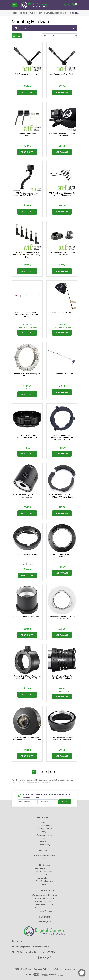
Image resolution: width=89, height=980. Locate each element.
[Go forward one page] (51, 772)
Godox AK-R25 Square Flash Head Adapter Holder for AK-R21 (27, 677)
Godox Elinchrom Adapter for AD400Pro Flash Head (62, 739)
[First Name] (48, 802)
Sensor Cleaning (44, 878)
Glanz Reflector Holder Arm (62, 374)
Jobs (45, 838)
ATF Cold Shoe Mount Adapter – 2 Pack (27, 135)
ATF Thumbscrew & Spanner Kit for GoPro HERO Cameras (62, 194)
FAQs (45, 832)
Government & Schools (45, 868)
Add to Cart (27, 92)
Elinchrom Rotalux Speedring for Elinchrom (27, 375)
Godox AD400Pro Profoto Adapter (27, 616)
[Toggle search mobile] (65, 5)
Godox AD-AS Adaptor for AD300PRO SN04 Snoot (27, 436)
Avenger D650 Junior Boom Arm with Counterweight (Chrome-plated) (27, 314)
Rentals (44, 875)
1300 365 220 (22, 941)
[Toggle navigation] (14, 5)
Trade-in (45, 884)
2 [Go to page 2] (38, 772)
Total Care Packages (45, 881)
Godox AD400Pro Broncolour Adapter (62, 555)
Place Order (27, 575)
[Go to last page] (55, 772)
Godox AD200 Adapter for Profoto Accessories (27, 496)
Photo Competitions (44, 871)
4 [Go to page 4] (46, 772)
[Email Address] (28, 802)
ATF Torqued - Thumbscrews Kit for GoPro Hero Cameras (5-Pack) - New (27, 255)
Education (45, 859)
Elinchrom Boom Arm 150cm (62, 312)
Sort (37, 36)
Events (44, 862)
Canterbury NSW (45, 922)
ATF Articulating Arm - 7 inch (62, 74)
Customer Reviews (45, 835)
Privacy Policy (45, 845)
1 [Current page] (34, 772)
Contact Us (44, 822)
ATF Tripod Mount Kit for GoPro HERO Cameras (62, 254)
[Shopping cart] (74, 5)
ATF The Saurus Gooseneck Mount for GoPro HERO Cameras (27, 194)
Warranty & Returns (45, 829)
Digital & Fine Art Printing (45, 855)
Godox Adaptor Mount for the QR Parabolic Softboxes (62, 618)
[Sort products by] (60, 36)
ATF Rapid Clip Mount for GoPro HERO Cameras (62, 135)
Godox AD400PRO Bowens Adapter (27, 555)
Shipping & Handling (45, 825)
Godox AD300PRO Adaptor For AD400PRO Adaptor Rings (62, 496)
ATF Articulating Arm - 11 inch (27, 74)
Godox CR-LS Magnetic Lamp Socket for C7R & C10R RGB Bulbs (27, 739)
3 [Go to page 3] (42, 772)
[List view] (19, 36)
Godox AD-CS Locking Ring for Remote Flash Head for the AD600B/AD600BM (62, 437)
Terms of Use (44, 841)
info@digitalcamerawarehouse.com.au (33, 947)
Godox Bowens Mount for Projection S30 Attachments (62, 677)
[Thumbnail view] (14, 36)
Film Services (44, 865)
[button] (44, 28)
